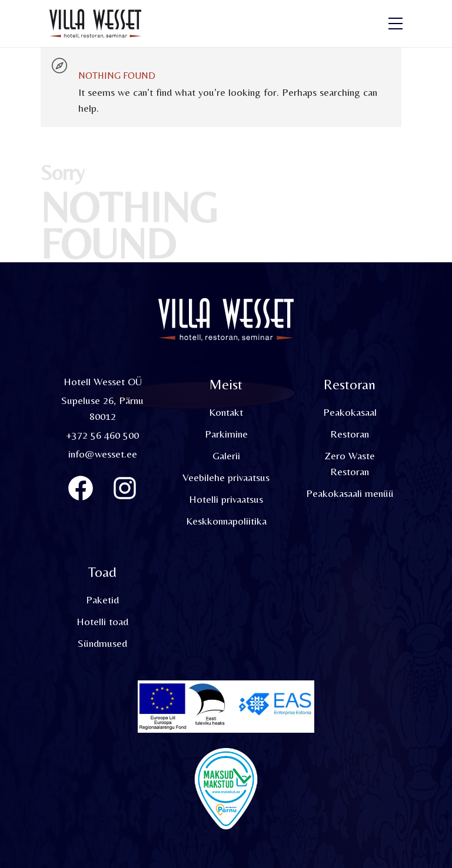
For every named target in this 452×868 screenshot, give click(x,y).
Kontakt (226, 412)
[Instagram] (125, 488)
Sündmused (102, 643)
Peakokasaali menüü (350, 493)
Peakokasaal (350, 412)
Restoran (350, 434)
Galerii (226, 455)
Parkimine (226, 434)
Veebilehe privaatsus (226, 477)
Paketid (102, 600)
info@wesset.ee (103, 454)
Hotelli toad (102, 621)
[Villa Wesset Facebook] (81, 488)
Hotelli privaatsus (226, 499)
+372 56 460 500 (102, 435)
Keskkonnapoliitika (226, 521)
